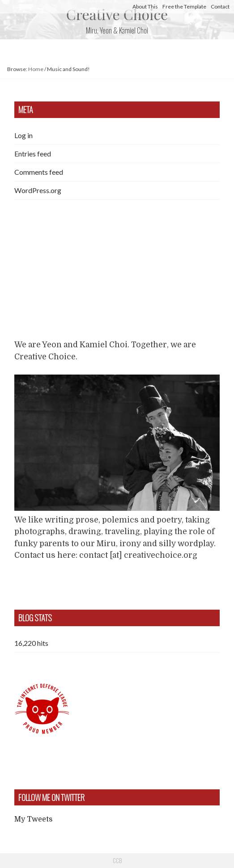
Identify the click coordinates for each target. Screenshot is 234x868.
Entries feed (33, 154)
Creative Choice (117, 14)
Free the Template (184, 6)
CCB (117, 860)
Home (36, 69)
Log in (23, 135)
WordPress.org (38, 190)
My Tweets (33, 819)
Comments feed (39, 172)
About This (145, 6)
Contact (220, 6)
